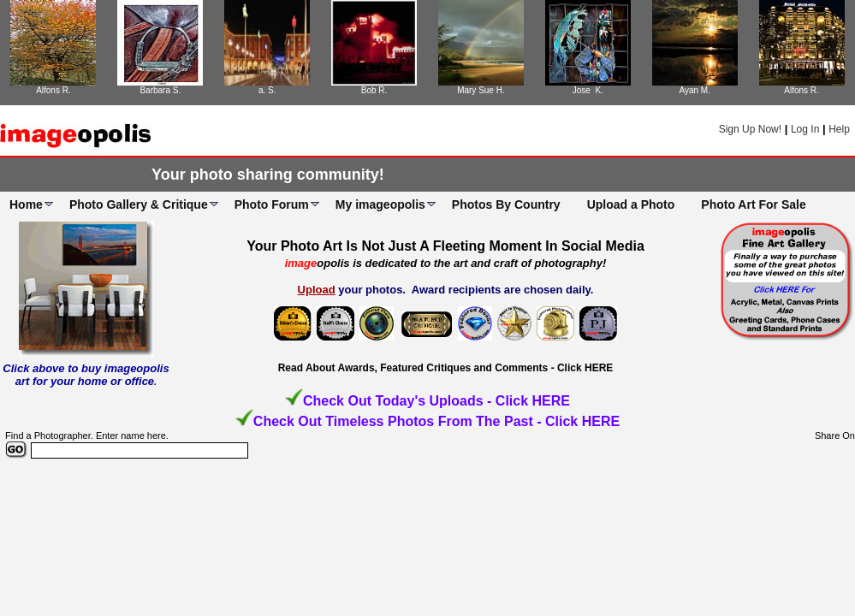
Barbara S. (160, 90)
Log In (805, 129)
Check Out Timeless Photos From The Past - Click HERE (436, 421)
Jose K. (588, 90)
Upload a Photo (631, 204)
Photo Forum (272, 204)
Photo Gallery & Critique (139, 204)
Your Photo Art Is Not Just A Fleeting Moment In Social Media (445, 246)
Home (26, 204)
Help (839, 129)
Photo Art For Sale (753, 204)
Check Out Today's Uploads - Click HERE (436, 401)
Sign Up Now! (750, 129)
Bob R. (374, 90)
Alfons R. (53, 90)
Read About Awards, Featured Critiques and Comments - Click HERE (446, 368)
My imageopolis (380, 204)
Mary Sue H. (481, 90)
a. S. (267, 90)
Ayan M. (695, 90)
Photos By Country (506, 204)
